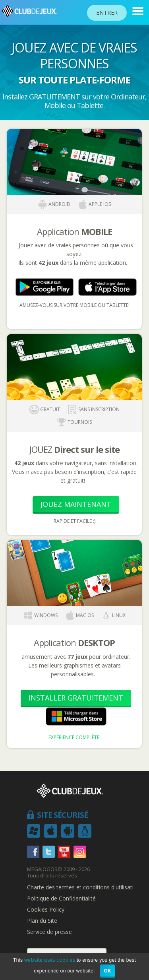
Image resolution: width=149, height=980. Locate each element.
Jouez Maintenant (76, 504)
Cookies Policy (46, 910)
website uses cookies (50, 960)
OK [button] (107, 971)
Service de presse (49, 932)
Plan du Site (42, 921)
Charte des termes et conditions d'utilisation (84, 887)
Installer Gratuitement (76, 698)
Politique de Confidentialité (61, 898)
